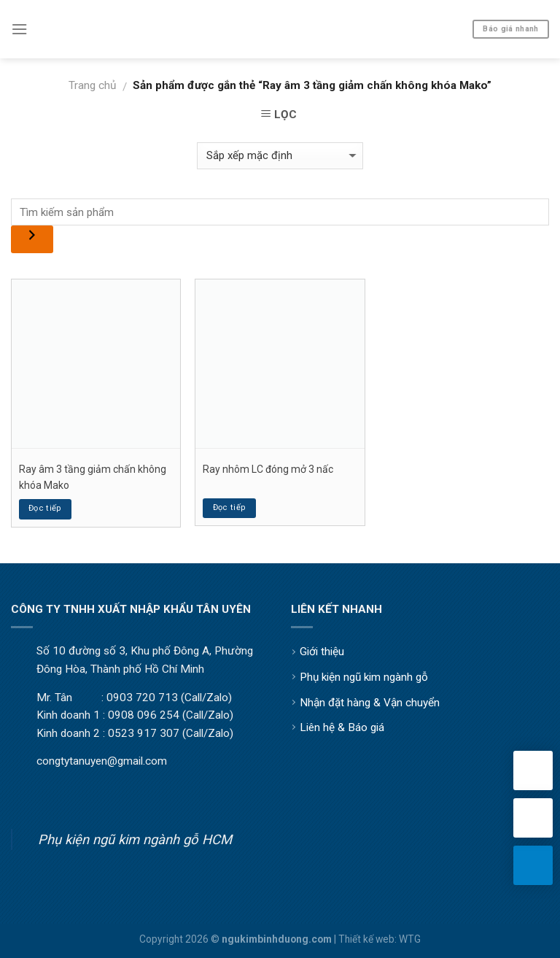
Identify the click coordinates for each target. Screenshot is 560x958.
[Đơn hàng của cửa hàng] (280, 156)
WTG (410, 939)
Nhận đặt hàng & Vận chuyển (370, 703)
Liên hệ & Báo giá (342, 727)
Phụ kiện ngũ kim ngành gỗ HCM (135, 839)
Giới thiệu (322, 652)
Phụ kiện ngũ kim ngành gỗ (364, 677)
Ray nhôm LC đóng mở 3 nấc (268, 469)
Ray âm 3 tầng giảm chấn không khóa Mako (93, 477)
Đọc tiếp (45, 508)
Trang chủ (92, 85)
